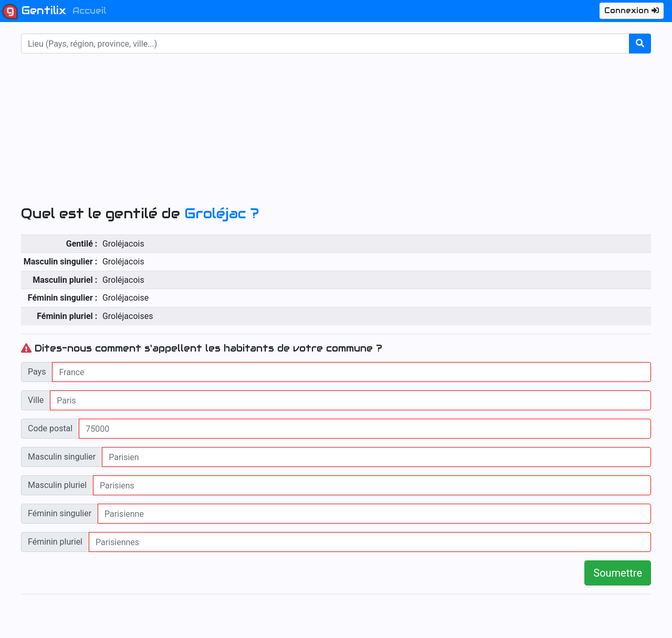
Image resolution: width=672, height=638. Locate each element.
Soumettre (618, 573)
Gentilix (34, 12)
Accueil (90, 11)
